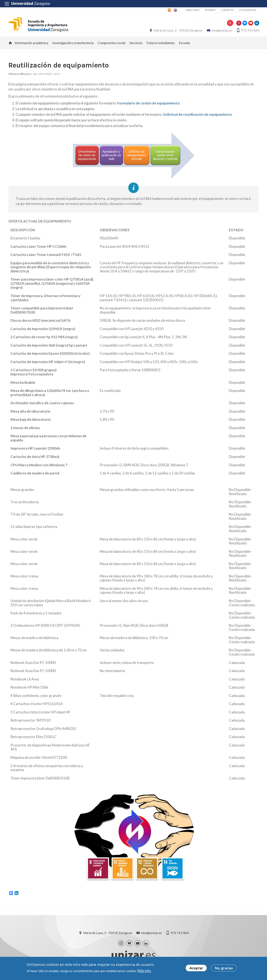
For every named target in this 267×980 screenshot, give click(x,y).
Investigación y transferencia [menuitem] (73, 45)
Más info (144, 971)
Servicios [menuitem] (136, 45)
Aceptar (196, 969)
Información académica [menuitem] (31, 45)
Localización (247, 10)
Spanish (169, 10)
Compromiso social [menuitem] (111, 45)
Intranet (210, 10)
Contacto (227, 10)
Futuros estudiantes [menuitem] (161, 45)
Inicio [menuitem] (10, 45)
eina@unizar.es (221, 32)
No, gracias (224, 969)
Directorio (193, 10)
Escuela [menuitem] (184, 45)
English (175, 10)
